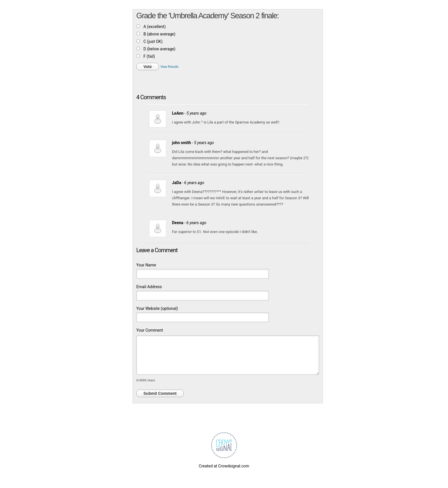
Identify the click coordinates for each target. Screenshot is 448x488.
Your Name (146, 265)
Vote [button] (148, 67)
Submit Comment (160, 393)
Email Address (149, 287)
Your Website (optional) (157, 308)
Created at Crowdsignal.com (224, 466)
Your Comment (150, 330)
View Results (169, 67)
